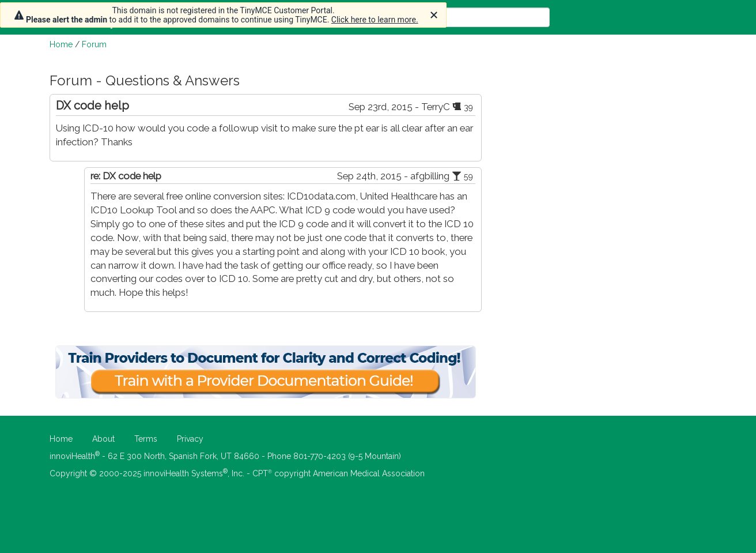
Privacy (190, 439)
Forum (94, 44)
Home (61, 44)
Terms (146, 439)
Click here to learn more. (375, 20)
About (103, 439)
